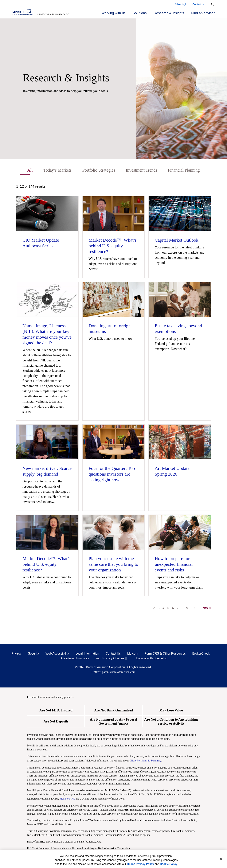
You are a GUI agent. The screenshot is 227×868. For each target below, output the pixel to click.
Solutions (140, 13)
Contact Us (113, 654)
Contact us (198, 4)
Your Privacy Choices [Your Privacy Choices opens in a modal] (110, 659)
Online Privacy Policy (140, 864)
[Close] (221, 859)
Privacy (16, 654)
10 (193, 608)
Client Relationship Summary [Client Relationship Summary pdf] (145, 761)
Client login (181, 4)
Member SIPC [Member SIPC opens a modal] (67, 799)
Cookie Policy (169, 864)
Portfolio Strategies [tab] (98, 170)
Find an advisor (203, 13)
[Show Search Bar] (213, 5)
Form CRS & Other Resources (165, 654)
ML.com (133, 654)
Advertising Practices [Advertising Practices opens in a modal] (75, 659)
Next (207, 608)
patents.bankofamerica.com (119, 672)
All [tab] (25, 170)
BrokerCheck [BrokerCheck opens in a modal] (201, 654)
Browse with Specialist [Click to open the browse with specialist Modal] (151, 659)
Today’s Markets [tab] (54, 170)
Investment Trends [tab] (143, 170)
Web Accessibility (57, 654)
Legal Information (87, 654)
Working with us (113, 13)
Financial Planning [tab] (188, 170)
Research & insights (169, 13)
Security (33, 654)
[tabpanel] (113, 399)
